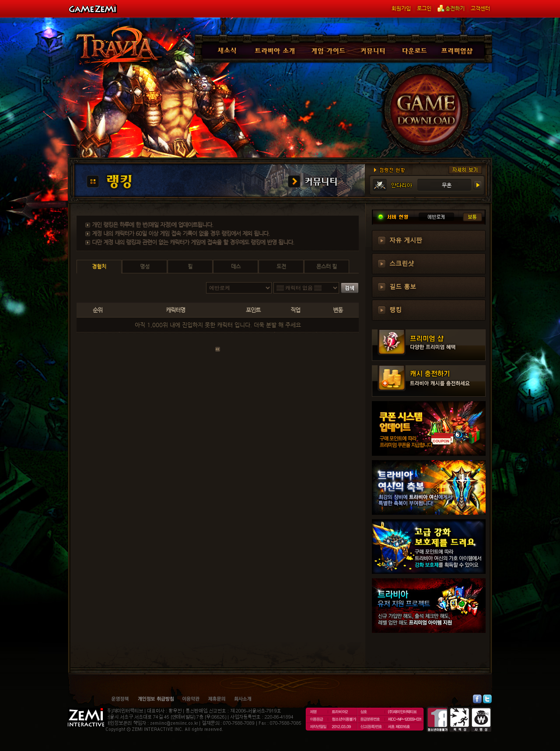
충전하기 (451, 8)
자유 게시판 (406, 240)
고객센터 (480, 8)
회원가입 (401, 8)
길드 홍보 (403, 286)
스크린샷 (402, 263)
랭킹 (395, 309)
